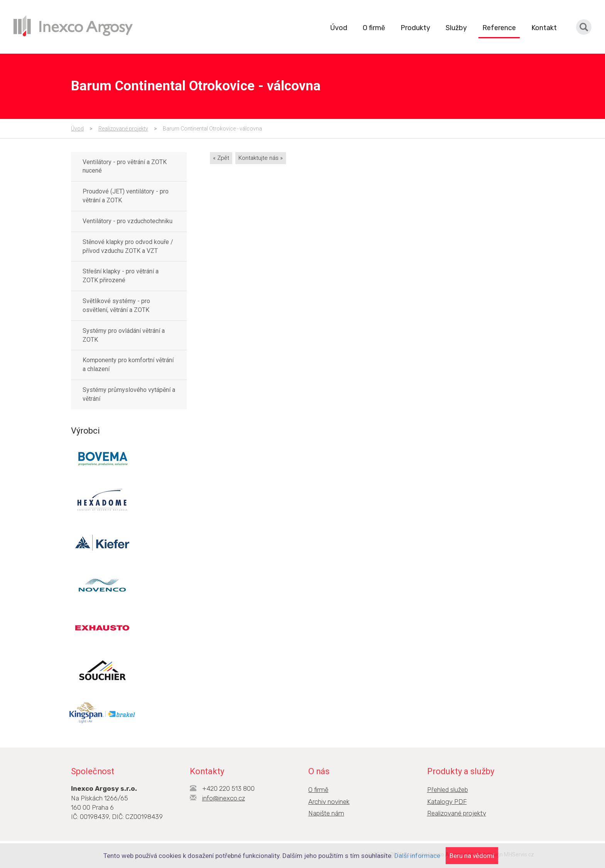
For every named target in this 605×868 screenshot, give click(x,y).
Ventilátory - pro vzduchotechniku (128, 221)
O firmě (374, 28)
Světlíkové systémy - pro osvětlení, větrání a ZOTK (116, 305)
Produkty (415, 28)
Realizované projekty (123, 129)
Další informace (417, 856)
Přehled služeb (448, 790)
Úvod (339, 28)
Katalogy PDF (447, 802)
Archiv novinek (329, 802)
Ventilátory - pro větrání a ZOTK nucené (125, 166)
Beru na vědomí (472, 856)
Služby (456, 28)
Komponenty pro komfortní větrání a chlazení (128, 364)
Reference (499, 28)
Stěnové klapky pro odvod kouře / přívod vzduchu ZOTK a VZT (128, 246)
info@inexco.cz (224, 798)
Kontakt (544, 28)
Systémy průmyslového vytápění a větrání (129, 394)
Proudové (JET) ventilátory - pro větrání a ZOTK (126, 196)
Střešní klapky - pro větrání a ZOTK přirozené (121, 276)
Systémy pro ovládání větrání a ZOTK (124, 335)
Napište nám (326, 813)
